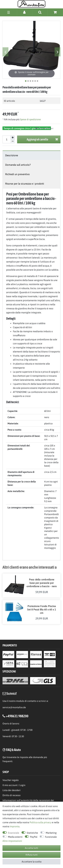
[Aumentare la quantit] (13, 138)
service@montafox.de (14, 707)
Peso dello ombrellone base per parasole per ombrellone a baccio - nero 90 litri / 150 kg (42, 583)
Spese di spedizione (30, 119)
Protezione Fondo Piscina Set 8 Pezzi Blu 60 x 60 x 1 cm (42, 609)
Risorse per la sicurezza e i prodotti (25, 184)
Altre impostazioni (12, 841)
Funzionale (51, 837)
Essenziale (14, 833)
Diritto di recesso (12, 795)
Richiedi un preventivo (17, 174)
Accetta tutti (32, 848)
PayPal (34, 837)
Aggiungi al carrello (42, 140)
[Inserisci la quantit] (7, 139)
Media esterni (15, 837)
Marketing (51, 833)
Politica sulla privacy (40, 822)
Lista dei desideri (44, 128)
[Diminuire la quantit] (13, 142)
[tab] (32, 155)
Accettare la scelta (32, 862)
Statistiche (32, 833)
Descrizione (12, 155)
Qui (4, 757)
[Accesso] (25, 12)
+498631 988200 (17, 716)
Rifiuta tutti (32, 855)
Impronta (15, 826)
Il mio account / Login (14, 785)
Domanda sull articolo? (18, 165)
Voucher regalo (11, 780)
